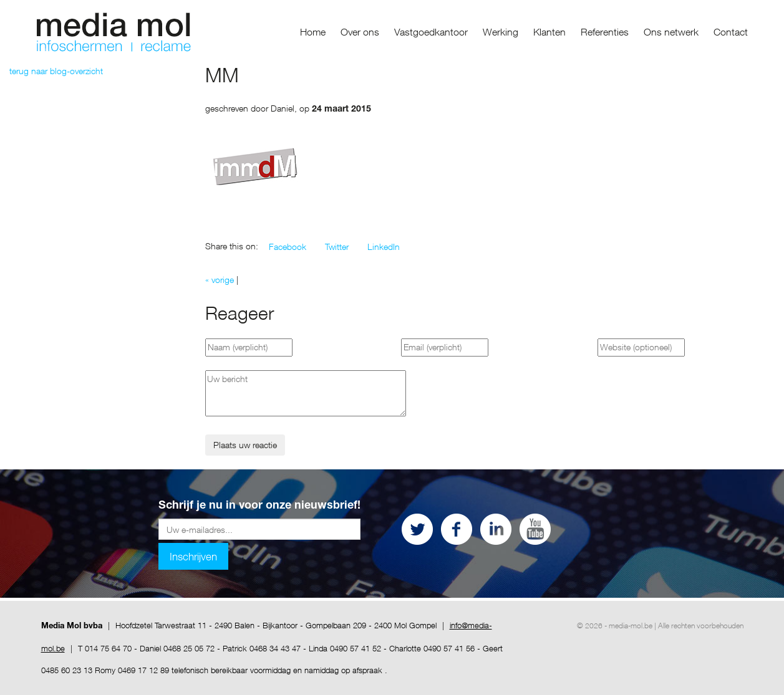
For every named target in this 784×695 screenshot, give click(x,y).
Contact (731, 32)
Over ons (360, 32)
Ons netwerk (671, 32)
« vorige (220, 280)
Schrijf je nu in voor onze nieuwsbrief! (259, 506)
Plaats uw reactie (245, 445)
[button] (288, 247)
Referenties (605, 32)
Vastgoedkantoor (431, 32)
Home (313, 32)
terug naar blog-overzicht (56, 71)
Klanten (549, 32)
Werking (501, 32)
